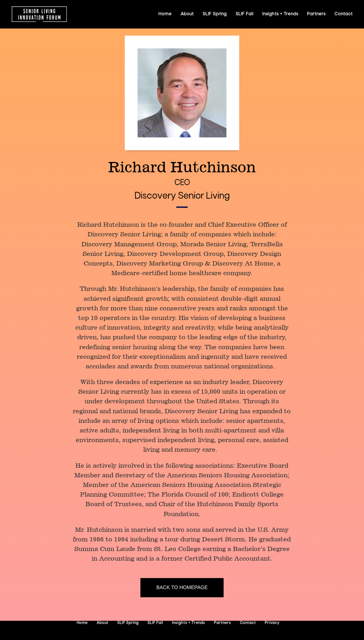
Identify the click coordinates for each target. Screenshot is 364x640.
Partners (316, 14)
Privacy (272, 623)
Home (165, 14)
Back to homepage (182, 587)
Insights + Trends (280, 14)
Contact (344, 14)
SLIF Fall (245, 14)
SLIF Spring (215, 14)
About (187, 14)
